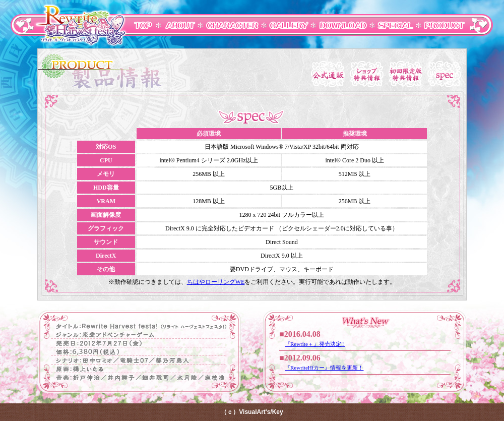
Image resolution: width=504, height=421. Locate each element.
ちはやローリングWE (216, 282)
